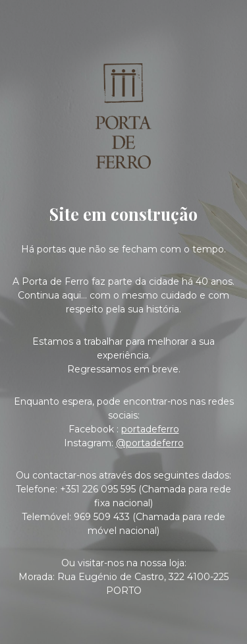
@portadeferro (150, 443)
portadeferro (150, 429)
